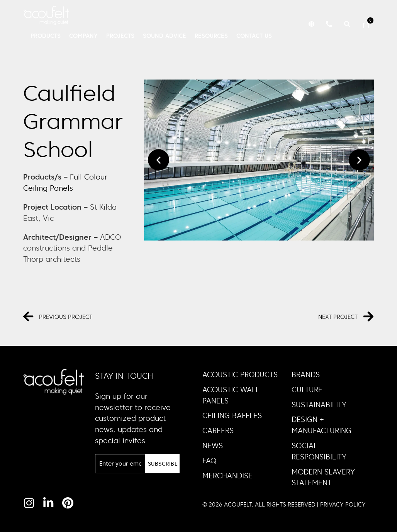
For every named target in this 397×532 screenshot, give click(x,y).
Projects (120, 36)
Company (83, 36)
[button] (310, 24)
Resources (211, 36)
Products (46, 36)
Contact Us (254, 36)
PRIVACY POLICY (343, 504)
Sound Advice (165, 36)
